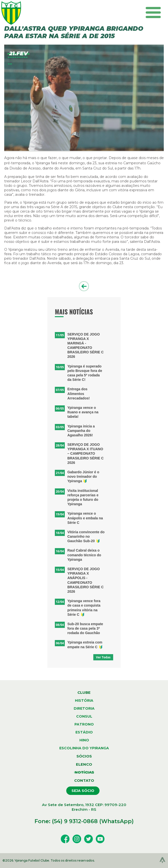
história (84, 700)
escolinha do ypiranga (84, 748)
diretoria (84, 708)
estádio (84, 732)
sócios (84, 756)
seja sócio (83, 791)
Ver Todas (103, 657)
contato (84, 780)
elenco (84, 764)
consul (84, 716)
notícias (84, 772)
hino (84, 740)
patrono (84, 724)
